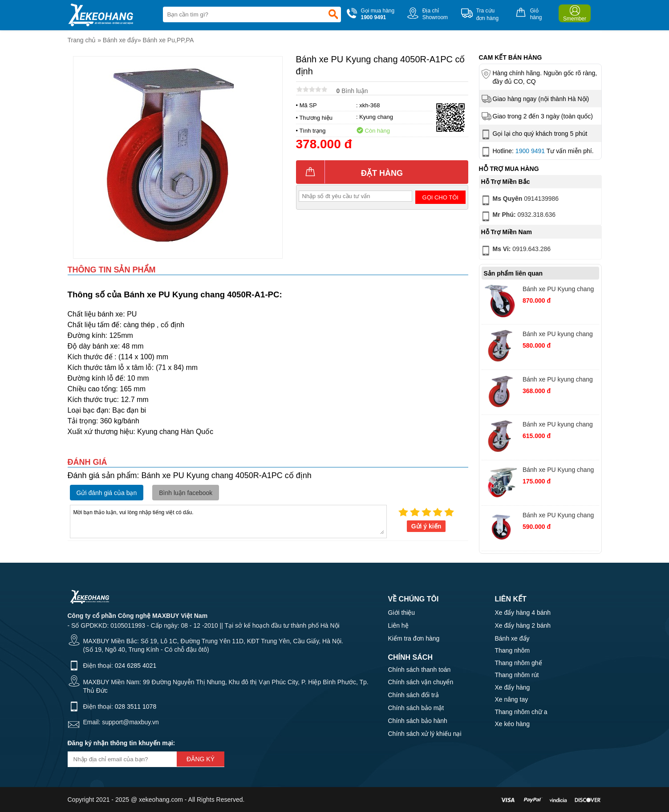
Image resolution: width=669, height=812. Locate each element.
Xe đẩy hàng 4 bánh (523, 613)
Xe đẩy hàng (513, 687)
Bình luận (352, 91)
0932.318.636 (518, 216)
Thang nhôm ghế (519, 663)
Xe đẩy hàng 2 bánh (523, 625)
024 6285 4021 (136, 666)
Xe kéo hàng (513, 724)
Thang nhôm (513, 650)
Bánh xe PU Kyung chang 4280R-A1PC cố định (558, 516)
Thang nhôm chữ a (521, 712)
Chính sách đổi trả (414, 695)
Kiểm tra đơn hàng (414, 638)
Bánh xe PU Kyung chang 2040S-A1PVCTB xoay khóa (558, 471)
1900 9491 (530, 151)
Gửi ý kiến (426, 526)
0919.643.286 (515, 251)
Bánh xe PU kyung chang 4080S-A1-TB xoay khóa (558, 425)
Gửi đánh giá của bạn (107, 493)
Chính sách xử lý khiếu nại (425, 734)
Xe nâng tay (512, 699)
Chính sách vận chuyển (421, 682)
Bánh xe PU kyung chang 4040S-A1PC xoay (558, 380)
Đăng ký (201, 759)
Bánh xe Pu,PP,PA (168, 40)
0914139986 (519, 200)
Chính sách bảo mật (416, 708)
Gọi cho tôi (440, 197)
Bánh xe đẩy (120, 40)
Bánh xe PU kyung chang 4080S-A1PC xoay (558, 335)
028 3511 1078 (136, 706)
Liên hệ (398, 625)
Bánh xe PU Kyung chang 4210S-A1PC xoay (558, 290)
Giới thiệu (402, 613)
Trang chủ (82, 40)
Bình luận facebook (186, 493)
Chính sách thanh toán (420, 670)
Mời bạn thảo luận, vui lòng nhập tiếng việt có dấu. (228, 521)
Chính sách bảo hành (418, 721)
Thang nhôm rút (517, 675)
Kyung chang (376, 117)
